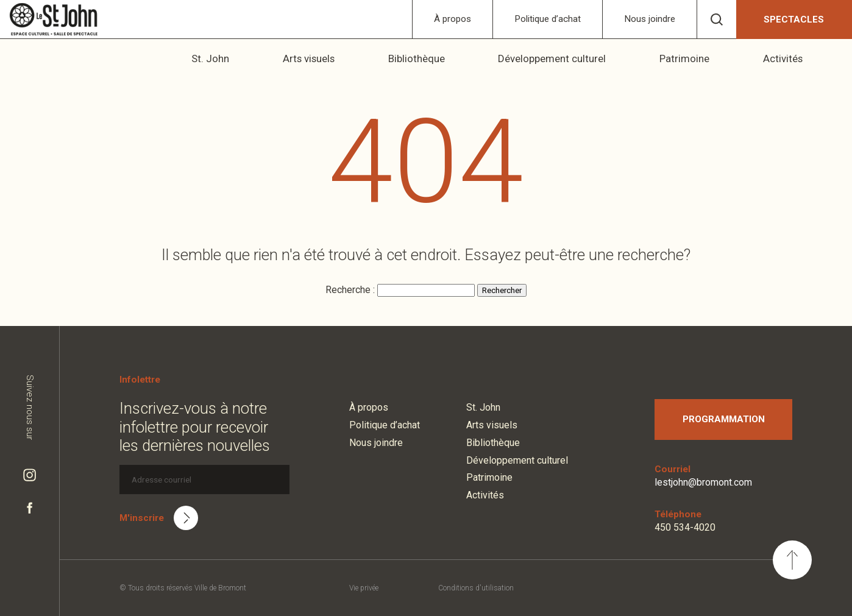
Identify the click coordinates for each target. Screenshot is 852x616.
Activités (791, 58)
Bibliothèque (438, 58)
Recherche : (351, 290)
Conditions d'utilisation (476, 588)
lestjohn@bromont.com (703, 482)
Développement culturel (570, 58)
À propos (453, 19)
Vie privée (364, 588)
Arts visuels (334, 58)
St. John (241, 58)
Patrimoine (697, 58)
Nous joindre (650, 19)
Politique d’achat (548, 19)
